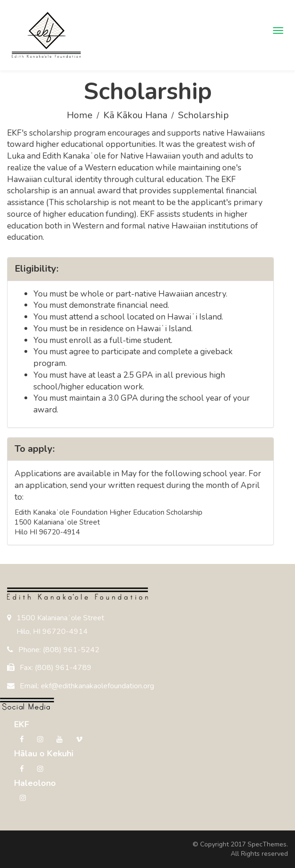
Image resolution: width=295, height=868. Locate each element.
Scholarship (203, 115)
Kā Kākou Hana (135, 115)
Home (80, 115)
